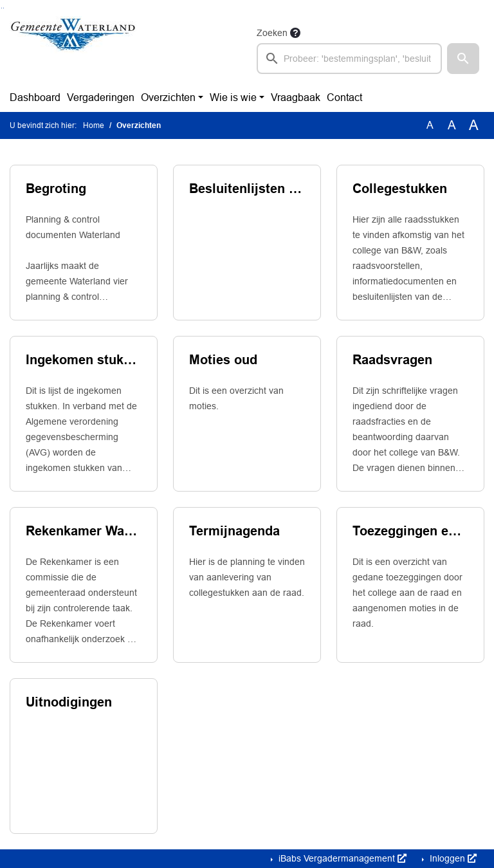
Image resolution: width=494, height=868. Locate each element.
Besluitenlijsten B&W (247, 189)
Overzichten (168, 97)
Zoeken (272, 33)
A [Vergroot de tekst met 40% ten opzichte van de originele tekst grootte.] (474, 125)
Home (94, 125)
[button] (463, 59)
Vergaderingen (101, 97)
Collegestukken (400, 189)
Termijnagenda (234, 531)
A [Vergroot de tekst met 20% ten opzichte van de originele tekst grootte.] (452, 125)
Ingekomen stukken (84, 360)
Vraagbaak (296, 97)
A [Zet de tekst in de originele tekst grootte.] (430, 125)
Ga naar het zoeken (2, 8)
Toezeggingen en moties (410, 531)
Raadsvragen (392, 360)
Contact (344, 97)
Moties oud (223, 360)
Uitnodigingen (69, 702)
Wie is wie (233, 97)
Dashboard (35, 97)
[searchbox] (349, 59)
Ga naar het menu (4, 8)
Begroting (56, 189)
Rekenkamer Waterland (84, 531)
